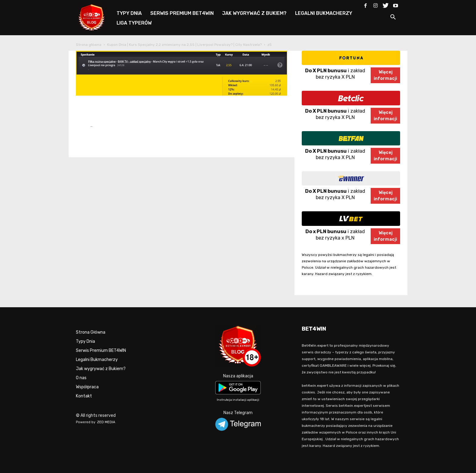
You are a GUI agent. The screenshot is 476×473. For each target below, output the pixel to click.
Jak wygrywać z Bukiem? (101, 369)
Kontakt (84, 396)
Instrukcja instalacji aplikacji (238, 400)
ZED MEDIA (106, 422)
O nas (81, 378)
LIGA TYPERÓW (134, 23)
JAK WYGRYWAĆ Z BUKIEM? (254, 13)
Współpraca (87, 387)
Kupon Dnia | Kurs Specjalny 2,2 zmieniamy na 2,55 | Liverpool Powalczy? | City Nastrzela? (184, 45)
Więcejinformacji (385, 75)
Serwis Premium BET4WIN (101, 350)
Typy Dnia (85, 341)
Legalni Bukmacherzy (97, 360)
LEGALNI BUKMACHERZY (324, 13)
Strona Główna (91, 332)
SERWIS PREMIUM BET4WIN (182, 13)
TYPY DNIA (129, 13)
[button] (393, 18)
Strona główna (89, 45)
